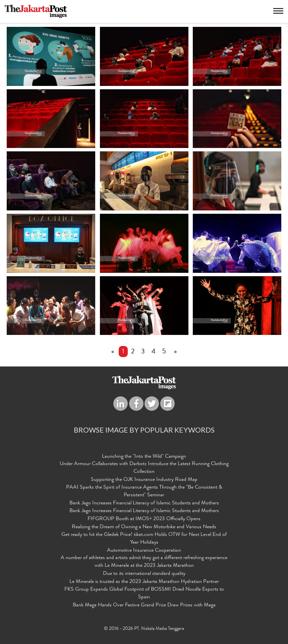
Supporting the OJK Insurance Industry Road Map (144, 480)
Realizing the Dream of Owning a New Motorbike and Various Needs (144, 527)
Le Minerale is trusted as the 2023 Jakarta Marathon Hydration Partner (144, 582)
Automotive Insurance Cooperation (144, 551)
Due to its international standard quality (144, 574)
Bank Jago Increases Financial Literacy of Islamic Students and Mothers (144, 503)
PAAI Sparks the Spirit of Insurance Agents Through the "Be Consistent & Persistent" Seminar (144, 491)
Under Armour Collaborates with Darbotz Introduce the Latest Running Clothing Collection (144, 468)
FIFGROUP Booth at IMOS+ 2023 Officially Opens (144, 519)
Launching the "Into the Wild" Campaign (144, 457)
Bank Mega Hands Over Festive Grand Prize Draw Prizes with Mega (144, 605)
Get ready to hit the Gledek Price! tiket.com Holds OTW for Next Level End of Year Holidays (144, 539)
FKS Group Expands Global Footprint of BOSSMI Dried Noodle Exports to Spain (144, 593)
